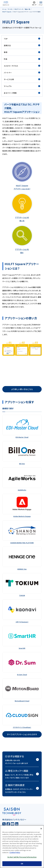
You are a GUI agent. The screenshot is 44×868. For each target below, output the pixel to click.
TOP (22, 39)
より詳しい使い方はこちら (22, 389)
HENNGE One (22, 569)
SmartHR (22, 648)
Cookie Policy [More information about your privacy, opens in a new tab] (15, 852)
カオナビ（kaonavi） (22, 622)
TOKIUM (22, 595)
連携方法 (22, 46)
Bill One (22, 464)
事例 (22, 52)
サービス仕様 (22, 79)
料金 (22, 59)
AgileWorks (22, 490)
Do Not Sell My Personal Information (22, 857)
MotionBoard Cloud (22, 701)
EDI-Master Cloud (22, 437)
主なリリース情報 (22, 93)
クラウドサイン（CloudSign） (22, 727)
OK (22, 864)
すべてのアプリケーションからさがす (22, 734)
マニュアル (22, 86)
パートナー (22, 73)
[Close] (41, 829)
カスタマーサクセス (22, 66)
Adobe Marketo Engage (22, 516)
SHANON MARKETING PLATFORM (22, 543)
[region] (22, 847)
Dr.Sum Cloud (22, 675)
